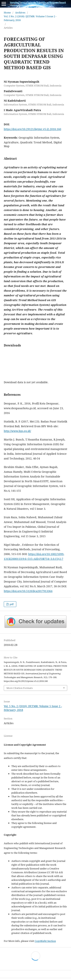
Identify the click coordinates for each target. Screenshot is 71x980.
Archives (20, 13)
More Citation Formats (20, 688)
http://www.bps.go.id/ (17, 431)
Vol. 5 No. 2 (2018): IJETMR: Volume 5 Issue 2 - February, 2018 (30, 18)
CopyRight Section (45, 941)
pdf (11, 604)
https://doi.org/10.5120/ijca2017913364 (28, 591)
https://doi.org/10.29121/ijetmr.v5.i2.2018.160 (32, 129)
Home (7, 13)
